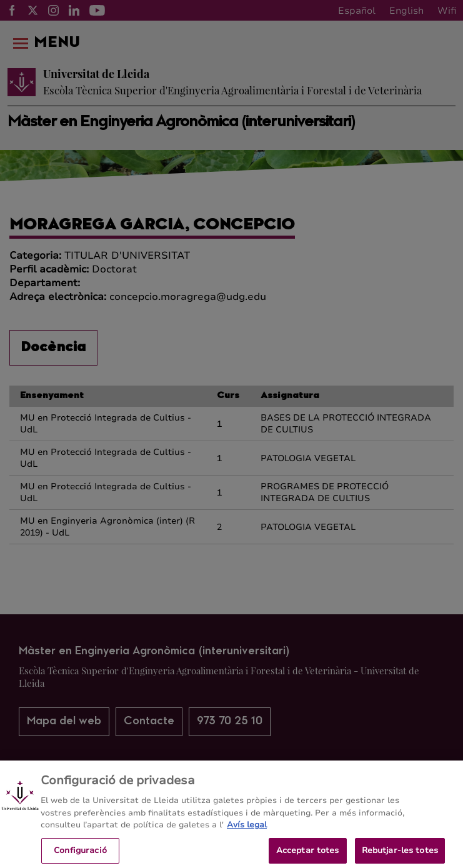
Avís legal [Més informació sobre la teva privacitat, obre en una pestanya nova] (247, 831)
